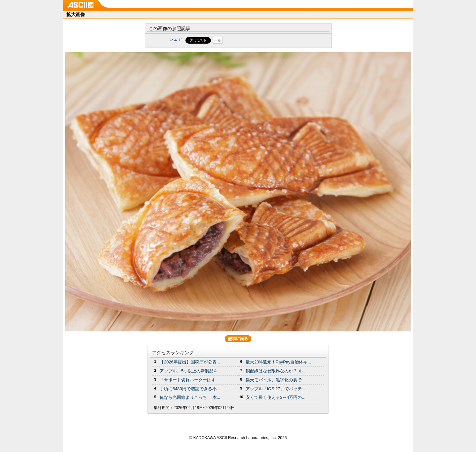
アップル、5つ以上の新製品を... (191, 371)
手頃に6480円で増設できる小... (190, 389)
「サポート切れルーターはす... (189, 380)
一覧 (218, 40)
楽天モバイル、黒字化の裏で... (275, 380)
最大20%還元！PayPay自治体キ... (278, 362)
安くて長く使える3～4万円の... (276, 397)
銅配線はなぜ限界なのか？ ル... (276, 371)
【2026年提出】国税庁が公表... (190, 362)
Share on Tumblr (263, 40)
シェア (176, 39)
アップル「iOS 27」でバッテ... (275, 389)
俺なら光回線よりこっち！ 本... (190, 397)
